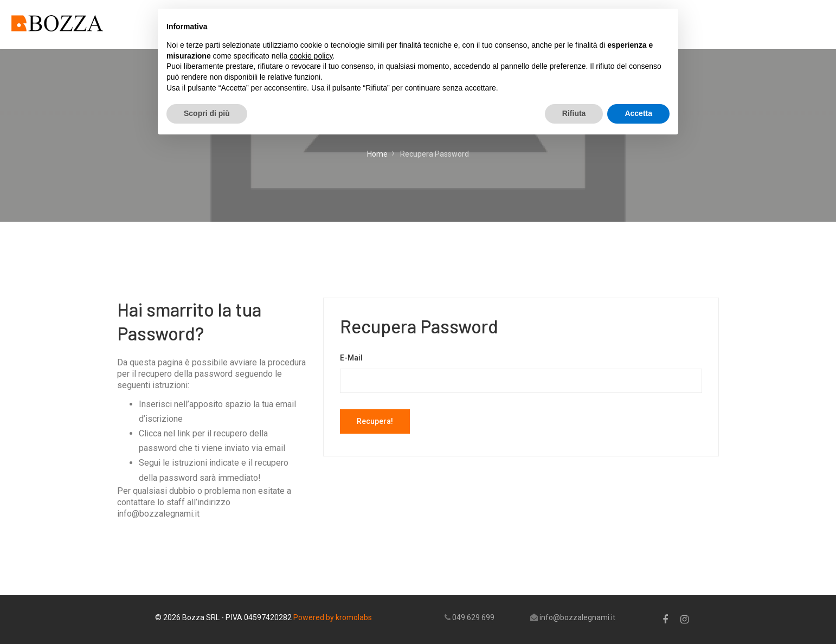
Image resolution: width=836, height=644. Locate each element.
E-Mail (351, 358)
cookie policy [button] (311, 56)
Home (377, 154)
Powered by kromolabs (333, 617)
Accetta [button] (638, 113)
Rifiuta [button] (574, 113)
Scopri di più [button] (207, 113)
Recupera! (375, 421)
